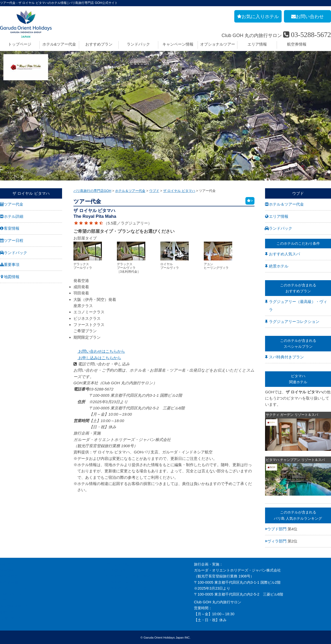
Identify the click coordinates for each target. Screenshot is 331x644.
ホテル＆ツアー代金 (286, 204)
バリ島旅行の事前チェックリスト (131, 582)
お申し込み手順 (116, 564)
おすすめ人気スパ (284, 254)
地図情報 (12, 277)
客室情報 (12, 228)
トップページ (20, 44)
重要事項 (12, 265)
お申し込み (9, 600)
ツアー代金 (14, 204)
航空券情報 (297, 44)
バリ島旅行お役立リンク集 (125, 588)
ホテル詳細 (14, 216)
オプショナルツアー (218, 44)
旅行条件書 (9, 582)
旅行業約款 (9, 576)
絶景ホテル (279, 266)
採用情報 (7, 570)
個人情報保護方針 (14, 606)
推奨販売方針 (11, 618)
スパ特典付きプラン (286, 357)
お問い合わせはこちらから (99, 351)
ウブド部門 (277, 529)
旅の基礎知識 (114, 570)
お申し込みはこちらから (97, 358)
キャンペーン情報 (178, 44)
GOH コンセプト (14, 588)
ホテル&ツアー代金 (59, 44)
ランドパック (138, 44)
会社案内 (7, 564)
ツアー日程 (14, 240)
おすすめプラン (99, 44)
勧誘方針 (7, 612)
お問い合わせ (11, 594)
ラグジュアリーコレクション (294, 321)
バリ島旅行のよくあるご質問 (127, 576)
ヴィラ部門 (277, 541)
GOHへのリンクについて (124, 594)
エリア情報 (257, 44)
